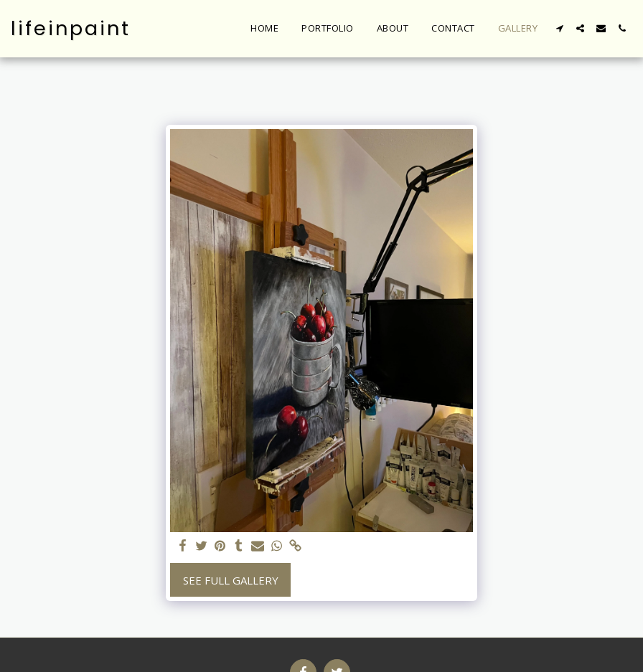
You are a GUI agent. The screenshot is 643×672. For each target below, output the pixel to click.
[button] (559, 28)
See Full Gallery (231, 580)
